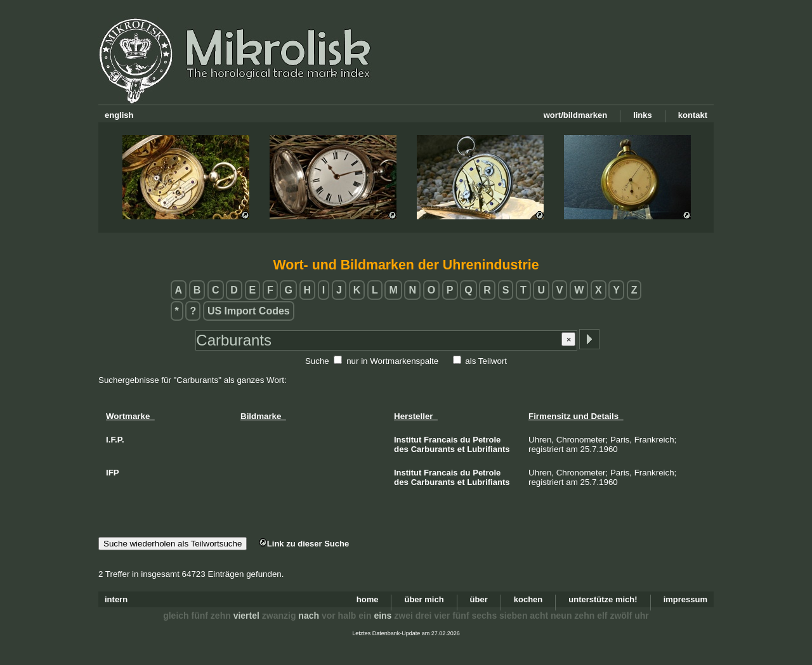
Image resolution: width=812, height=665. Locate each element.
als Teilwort (486, 361)
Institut (408, 440)
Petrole (487, 440)
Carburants (433, 449)
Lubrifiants (488, 449)
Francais (441, 440)
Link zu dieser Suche (304, 544)
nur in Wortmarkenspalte (392, 361)
